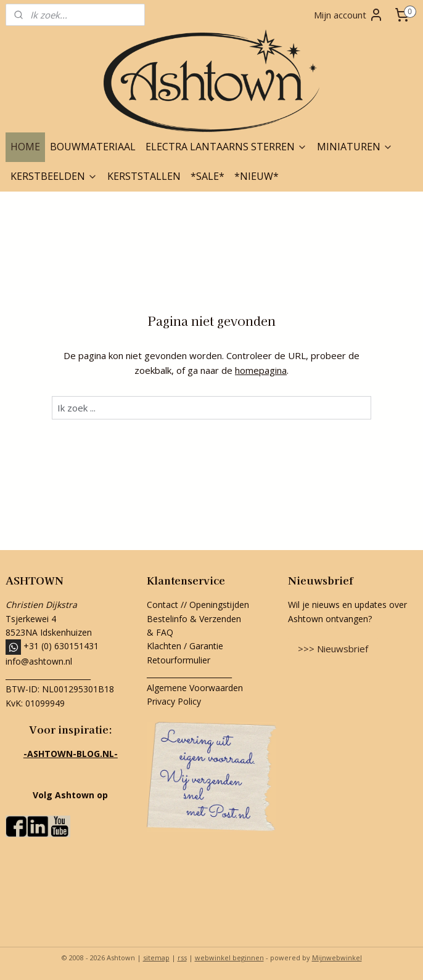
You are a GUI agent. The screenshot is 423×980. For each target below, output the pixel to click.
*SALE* (207, 176)
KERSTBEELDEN (54, 176)
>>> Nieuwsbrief (333, 649)
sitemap (156, 958)
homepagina (261, 370)
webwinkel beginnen (229, 958)
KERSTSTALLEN (144, 176)
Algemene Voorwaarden (195, 688)
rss (182, 958)
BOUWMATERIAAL (93, 147)
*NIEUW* (257, 176)
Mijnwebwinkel (337, 958)
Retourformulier (180, 660)
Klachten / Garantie (185, 646)
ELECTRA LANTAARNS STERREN (226, 147)
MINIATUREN (355, 147)
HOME (25, 147)
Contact (162, 605)
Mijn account (349, 15)
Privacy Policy (174, 701)
